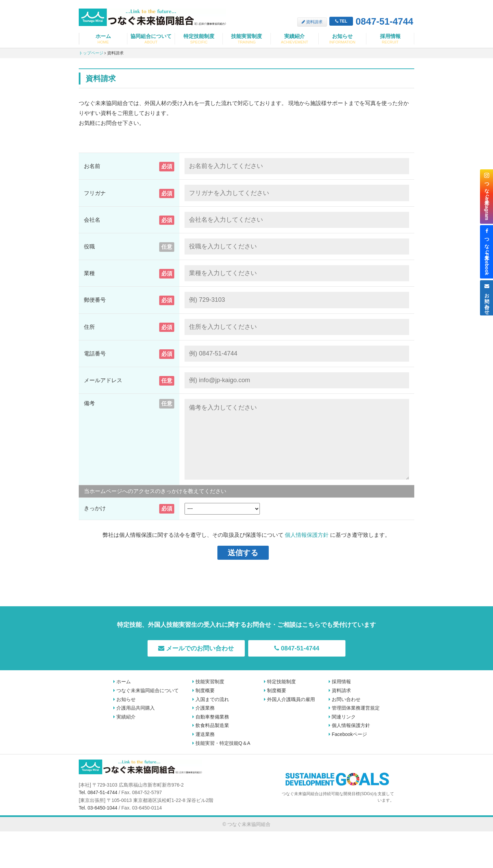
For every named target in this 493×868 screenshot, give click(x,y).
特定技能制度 (199, 39)
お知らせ (343, 39)
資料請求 (312, 22)
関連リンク (342, 717)
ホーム (103, 39)
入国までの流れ (211, 699)
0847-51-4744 (371, 22)
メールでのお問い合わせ (196, 648)
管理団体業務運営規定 (354, 708)
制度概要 (204, 690)
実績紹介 (295, 39)
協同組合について (151, 39)
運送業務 (204, 734)
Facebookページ (348, 734)
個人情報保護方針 (307, 535)
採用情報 (390, 39)
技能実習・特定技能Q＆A (221, 743)
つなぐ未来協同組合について (146, 690)
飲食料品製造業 (211, 725)
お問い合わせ (345, 699)
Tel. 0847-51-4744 (98, 792)
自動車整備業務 (211, 717)
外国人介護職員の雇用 (289, 699)
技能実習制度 (247, 39)
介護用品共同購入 (134, 708)
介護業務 (204, 708)
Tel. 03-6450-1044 (98, 808)
